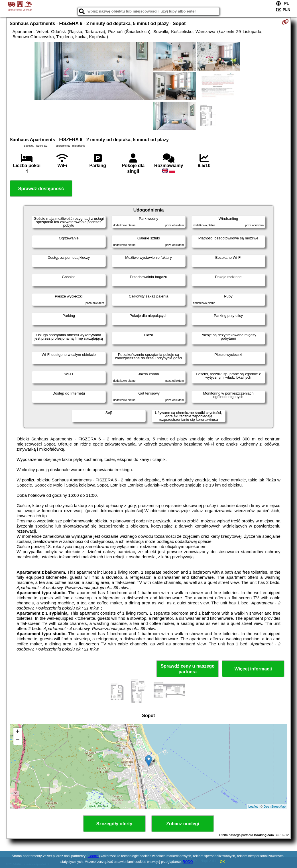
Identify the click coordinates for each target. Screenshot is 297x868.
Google (93, 856)
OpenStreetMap (275, 807)
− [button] (18, 740)
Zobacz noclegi (183, 824)
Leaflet (253, 807)
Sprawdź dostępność (41, 189)
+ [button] (18, 732)
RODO (188, 862)
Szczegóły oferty (114, 824)
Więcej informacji (253, 669)
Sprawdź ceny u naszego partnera (187, 669)
